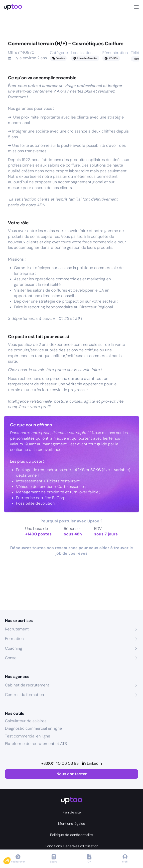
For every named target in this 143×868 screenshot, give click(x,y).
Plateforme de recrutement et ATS (36, 744)
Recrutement (17, 629)
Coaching (14, 648)
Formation (14, 639)
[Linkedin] (92, 763)
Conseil (12, 658)
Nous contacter (71, 774)
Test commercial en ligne (28, 736)
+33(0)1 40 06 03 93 (60, 763)
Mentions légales (71, 823)
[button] (10, 859)
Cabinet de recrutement (27, 685)
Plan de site (72, 812)
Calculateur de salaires (26, 721)
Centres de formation (24, 695)
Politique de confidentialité (71, 835)
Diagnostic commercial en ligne (33, 728)
